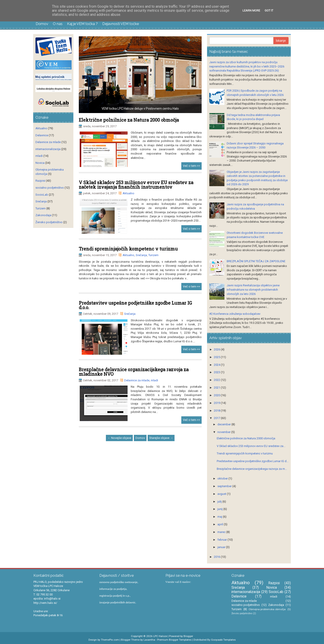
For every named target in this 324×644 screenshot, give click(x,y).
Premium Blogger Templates (174, 640)
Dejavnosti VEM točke (121, 24)
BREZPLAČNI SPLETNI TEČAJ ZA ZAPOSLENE (256, 261)
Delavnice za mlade (137, 380)
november (224, 432)
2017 (217, 418)
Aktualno (128, 193)
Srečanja (141, 255)
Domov (42, 24)
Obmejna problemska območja (267, 609)
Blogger (188, 636)
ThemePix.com (110, 640)
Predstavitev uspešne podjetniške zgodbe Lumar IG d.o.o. (135, 305)
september (225, 486)
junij (220, 509)
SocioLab (42, 195)
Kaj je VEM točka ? (82, 24)
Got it (269, 10)
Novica (40, 163)
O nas (58, 24)
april (221, 524)
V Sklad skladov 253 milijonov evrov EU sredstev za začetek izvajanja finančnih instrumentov (136, 185)
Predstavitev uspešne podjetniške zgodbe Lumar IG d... (253, 461)
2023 (217, 372)
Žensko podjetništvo (49, 222)
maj (220, 517)
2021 (217, 388)
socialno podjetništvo (50, 188)
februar (223, 540)
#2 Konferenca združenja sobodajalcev (235, 314)
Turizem (153, 255)
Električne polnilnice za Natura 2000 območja (129, 120)
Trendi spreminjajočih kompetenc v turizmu (128, 249)
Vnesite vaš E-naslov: (178, 582)
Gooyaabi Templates (223, 640)
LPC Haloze (160, 636)
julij (220, 502)
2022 (217, 380)
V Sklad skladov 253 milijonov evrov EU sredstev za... (251, 446)
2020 (217, 395)
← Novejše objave (119, 438)
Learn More (251, 10)
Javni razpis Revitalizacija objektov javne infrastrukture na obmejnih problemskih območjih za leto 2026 (253, 290)
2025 (217, 357)
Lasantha (149, 640)
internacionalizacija (48, 149)
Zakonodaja (43, 215)
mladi (154, 380)
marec (222, 532)
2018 (217, 411)
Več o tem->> (191, 166)
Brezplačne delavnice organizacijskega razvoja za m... (252, 469)
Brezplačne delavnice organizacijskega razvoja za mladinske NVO (134, 372)
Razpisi (40, 181)
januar (222, 547)
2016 (217, 557)
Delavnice (42, 135)
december (224, 424)
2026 (217, 349)
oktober (223, 478)
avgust (222, 494)
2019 (217, 403)
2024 (217, 365)
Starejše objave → (161, 438)
